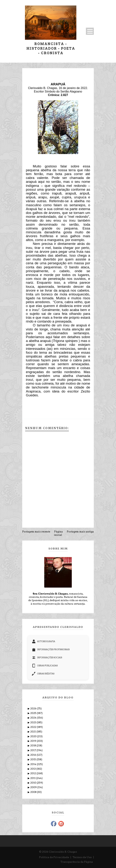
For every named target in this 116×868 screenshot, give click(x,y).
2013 (33, 769)
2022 (34, 727)
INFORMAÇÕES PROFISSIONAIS (51, 649)
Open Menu (90, 31)
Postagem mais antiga (80, 532)
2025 (34, 713)
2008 (34, 792)
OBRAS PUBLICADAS (45, 666)
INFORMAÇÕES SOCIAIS (47, 658)
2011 (33, 778)
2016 (33, 755)
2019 (33, 741)
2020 (34, 736)
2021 (33, 732)
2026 (34, 709)
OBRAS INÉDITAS (43, 674)
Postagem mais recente (36, 532)
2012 (33, 773)
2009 (34, 787)
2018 (33, 746)
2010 (33, 783)
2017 (33, 750)
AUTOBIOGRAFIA (43, 641)
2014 (33, 764)
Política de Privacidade (54, 857)
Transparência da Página (77, 862)
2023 (33, 722)
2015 (33, 759)
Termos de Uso (82, 857)
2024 (34, 718)
